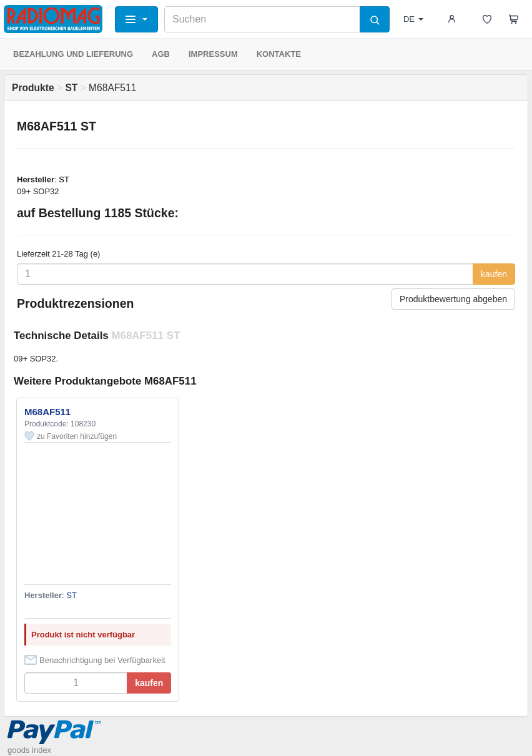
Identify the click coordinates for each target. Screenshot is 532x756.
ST (64, 179)
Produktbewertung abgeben (453, 299)
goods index (29, 750)
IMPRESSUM (213, 54)
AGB (161, 54)
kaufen (494, 274)
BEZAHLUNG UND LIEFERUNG (73, 54)
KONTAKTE (279, 54)
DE (413, 19)
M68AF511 (47, 412)
